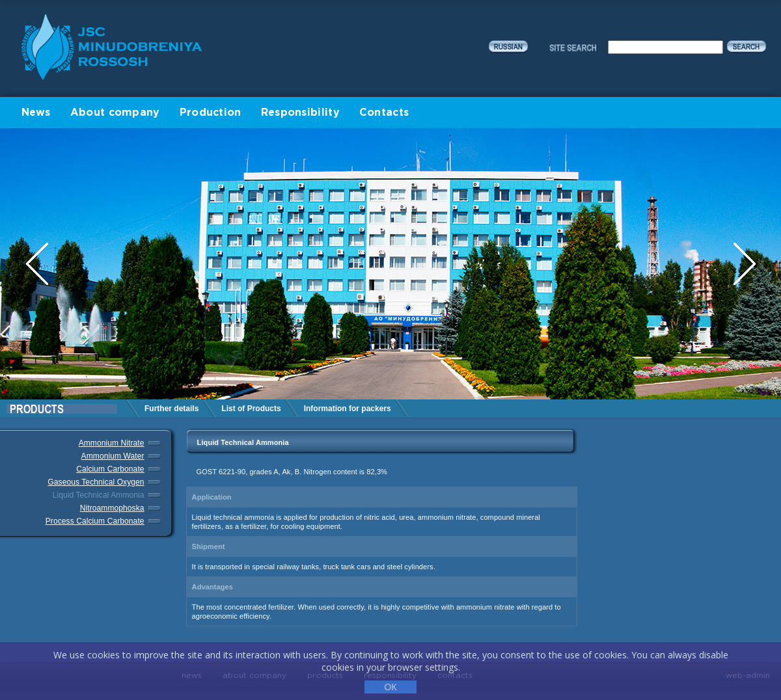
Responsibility (300, 113)
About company (115, 113)
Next (745, 264)
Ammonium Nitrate (112, 443)
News (36, 113)
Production (211, 113)
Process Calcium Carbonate (95, 521)
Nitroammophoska (112, 508)
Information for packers (348, 409)
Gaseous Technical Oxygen (96, 482)
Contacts (384, 113)
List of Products (251, 409)
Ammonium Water (113, 456)
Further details (171, 409)
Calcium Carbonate (110, 469)
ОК (390, 687)
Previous (38, 264)
